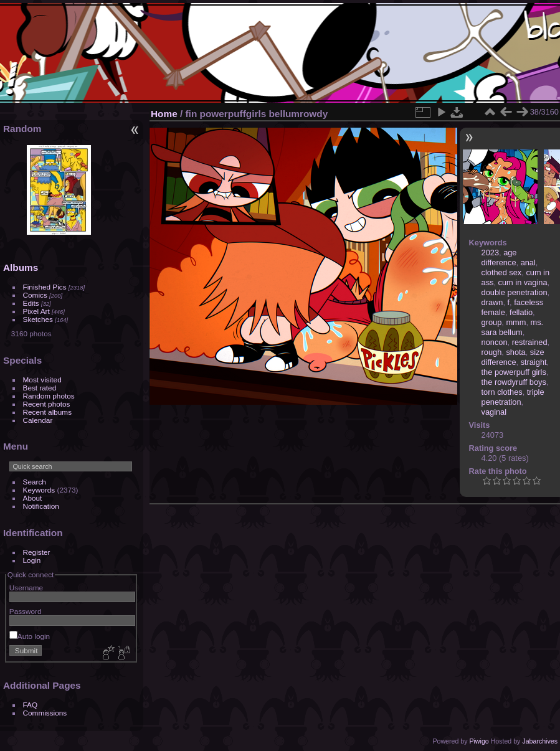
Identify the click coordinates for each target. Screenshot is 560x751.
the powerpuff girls (514, 372)
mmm (516, 322)
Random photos (49, 396)
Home (164, 114)
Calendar (38, 420)
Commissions (45, 713)
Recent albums (47, 412)
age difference (499, 257)
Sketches (38, 319)
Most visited (42, 380)
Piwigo (479, 741)
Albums (21, 267)
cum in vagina (523, 282)
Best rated (40, 388)
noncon (495, 342)
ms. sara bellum (513, 327)
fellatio (521, 312)
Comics (35, 295)
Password (26, 611)
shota (515, 352)
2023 (490, 253)
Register (37, 552)
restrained (530, 342)
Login (32, 560)
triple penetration (513, 397)
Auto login (30, 636)
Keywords (39, 490)
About (33, 498)
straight (534, 362)
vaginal (494, 412)
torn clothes (502, 392)
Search (35, 482)
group (492, 322)
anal (528, 262)
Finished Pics (45, 287)
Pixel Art (36, 311)
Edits (31, 303)
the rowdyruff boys (514, 382)
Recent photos (47, 404)
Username (26, 588)
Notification (41, 506)
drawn (492, 302)
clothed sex (502, 272)
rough (492, 352)
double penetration (515, 292)
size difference (513, 357)
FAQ (31, 705)
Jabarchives (540, 741)
